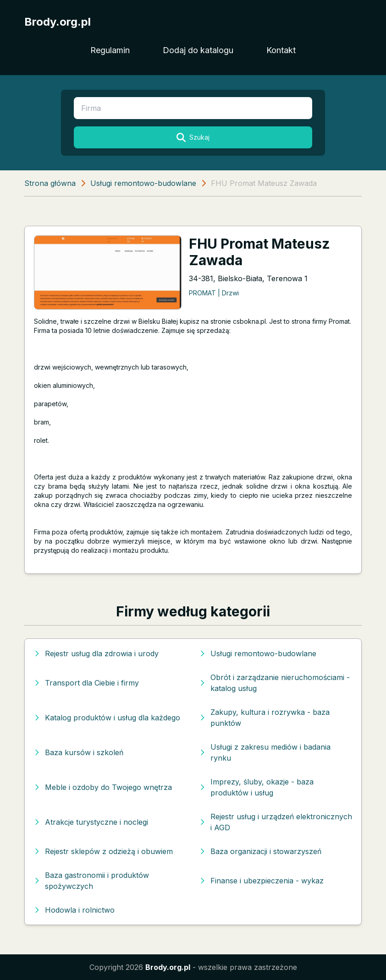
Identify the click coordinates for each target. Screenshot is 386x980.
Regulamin (110, 50)
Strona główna (50, 183)
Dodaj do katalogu (198, 50)
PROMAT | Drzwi (214, 293)
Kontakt (281, 50)
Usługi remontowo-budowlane (143, 183)
